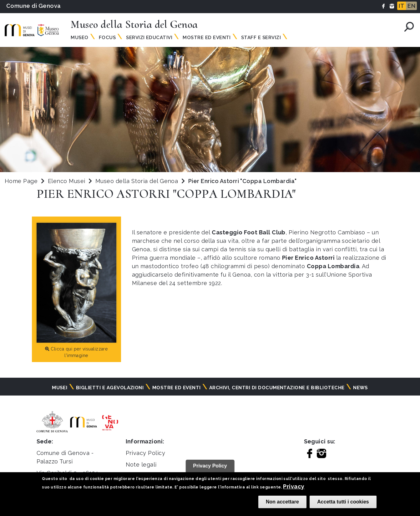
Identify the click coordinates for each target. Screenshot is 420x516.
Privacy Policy (146, 453)
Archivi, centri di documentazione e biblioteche (277, 388)
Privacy (294, 486)
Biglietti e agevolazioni (110, 388)
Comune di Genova (34, 6)
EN (411, 6)
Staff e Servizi (261, 38)
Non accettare (282, 502)
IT (402, 6)
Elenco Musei (67, 181)
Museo (79, 38)
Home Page (21, 181)
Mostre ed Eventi (207, 38)
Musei (60, 388)
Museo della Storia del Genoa (138, 181)
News (361, 388)
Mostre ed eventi (177, 388)
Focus (107, 38)
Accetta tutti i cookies (343, 502)
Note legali (141, 465)
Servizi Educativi (149, 38)
